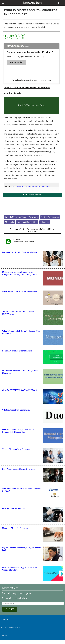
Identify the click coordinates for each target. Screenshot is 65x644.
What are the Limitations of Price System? (20, 292)
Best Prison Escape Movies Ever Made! (19, 469)
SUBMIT (10, 609)
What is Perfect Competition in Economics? (32, 187)
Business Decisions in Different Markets (20, 252)
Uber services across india (13, 508)
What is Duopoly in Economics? (16, 410)
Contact (4, 636)
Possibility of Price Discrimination (17, 351)
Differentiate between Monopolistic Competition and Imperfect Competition (19, 273)
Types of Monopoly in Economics (17, 449)
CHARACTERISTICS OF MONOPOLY (20, 390)
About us (4, 619)
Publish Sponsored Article (11, 627)
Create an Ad (16, 62)
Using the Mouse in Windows (15, 528)
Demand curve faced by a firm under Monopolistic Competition (18, 431)
